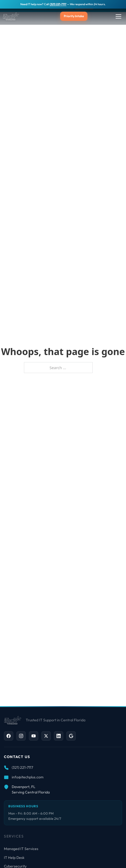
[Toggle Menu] (118, 16)
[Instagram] (21, 736)
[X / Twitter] (46, 736)
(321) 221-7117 (58, 4)
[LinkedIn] (59, 736)
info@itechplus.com (28, 777)
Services (14, 836)
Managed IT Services (21, 849)
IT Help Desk (14, 858)
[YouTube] (34, 736)
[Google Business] (71, 736)
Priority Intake (74, 16)
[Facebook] (9, 736)
